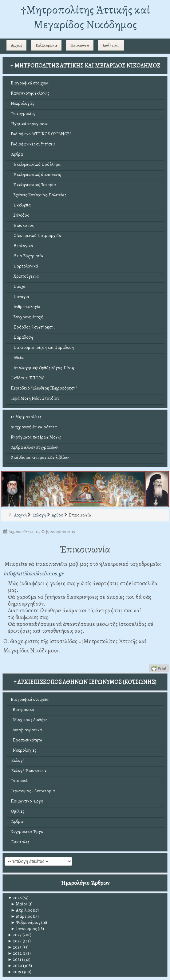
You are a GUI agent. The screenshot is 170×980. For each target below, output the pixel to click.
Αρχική (17, 45)
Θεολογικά (22, 246)
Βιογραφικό (22, 710)
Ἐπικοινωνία (80, 45)
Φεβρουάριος (26, 923)
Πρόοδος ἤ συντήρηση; (33, 327)
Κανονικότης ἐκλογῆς (30, 93)
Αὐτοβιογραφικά (26, 730)
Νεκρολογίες (23, 103)
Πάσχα (18, 286)
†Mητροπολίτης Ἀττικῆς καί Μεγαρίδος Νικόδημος (85, 17)
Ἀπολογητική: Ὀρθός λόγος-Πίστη (42, 368)
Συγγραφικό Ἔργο (27, 832)
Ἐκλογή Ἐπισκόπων (29, 771)
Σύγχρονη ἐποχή (27, 317)
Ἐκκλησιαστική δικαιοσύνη (36, 175)
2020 (15, 966)
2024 (15, 941)
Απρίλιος (21, 910)
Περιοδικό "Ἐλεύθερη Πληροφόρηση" (44, 388)
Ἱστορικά (19, 781)
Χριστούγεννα (25, 276)
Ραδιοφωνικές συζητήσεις (33, 144)
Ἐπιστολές (20, 842)
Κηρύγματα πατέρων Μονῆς (36, 437)
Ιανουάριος (24, 929)
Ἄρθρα (17, 154)
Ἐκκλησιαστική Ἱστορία (33, 185)
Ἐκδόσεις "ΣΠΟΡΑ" (28, 378)
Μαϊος (19, 904)
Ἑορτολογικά (24, 266)
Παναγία (20, 297)
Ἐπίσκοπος (22, 225)
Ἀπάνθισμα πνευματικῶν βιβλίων (40, 457)
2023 (15, 947)
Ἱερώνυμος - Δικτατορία (33, 791)
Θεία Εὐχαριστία (27, 256)
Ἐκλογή (18, 760)
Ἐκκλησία (21, 205)
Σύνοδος (20, 215)
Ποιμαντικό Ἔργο (27, 801)
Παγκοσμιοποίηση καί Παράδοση (42, 347)
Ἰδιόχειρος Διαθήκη (29, 720)
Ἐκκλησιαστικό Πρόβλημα (36, 164)
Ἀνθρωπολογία (26, 307)
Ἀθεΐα (17, 358)
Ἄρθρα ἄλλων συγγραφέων (34, 447)
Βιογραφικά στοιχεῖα (30, 83)
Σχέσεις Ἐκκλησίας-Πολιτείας (39, 195)
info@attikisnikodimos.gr (33, 573)
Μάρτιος (21, 916)
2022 (15, 953)
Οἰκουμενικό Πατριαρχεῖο (36, 236)
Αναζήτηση (111, 45)
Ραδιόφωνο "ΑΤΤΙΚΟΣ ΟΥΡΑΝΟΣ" (41, 134)
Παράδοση (22, 337)
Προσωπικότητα (27, 740)
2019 (14, 972)
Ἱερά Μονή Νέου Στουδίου (35, 398)
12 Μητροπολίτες (26, 417)
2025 (15, 935)
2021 (14, 960)
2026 (15, 898)
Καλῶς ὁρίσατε (46, 45)
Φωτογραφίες (23, 114)
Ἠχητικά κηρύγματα (29, 124)
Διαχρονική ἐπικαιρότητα (34, 427)
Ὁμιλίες (18, 811)
